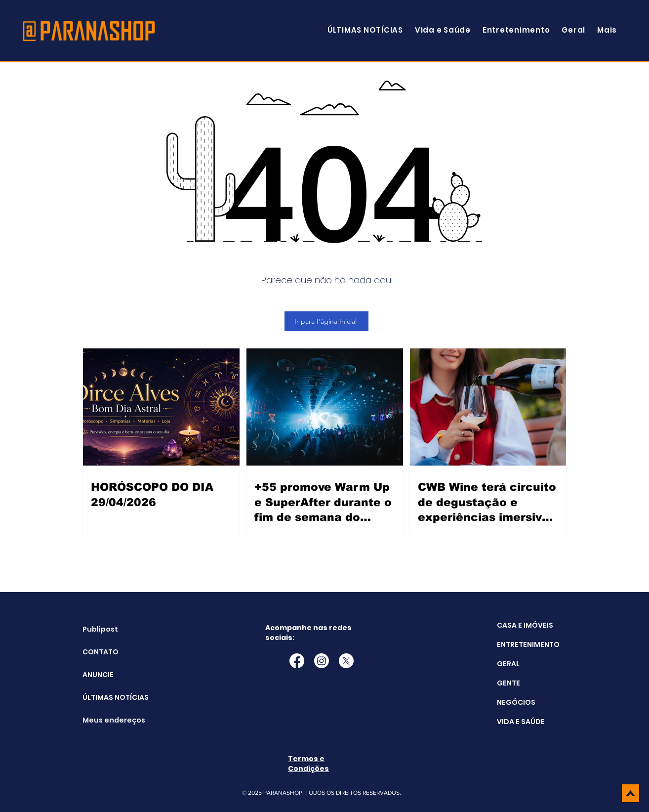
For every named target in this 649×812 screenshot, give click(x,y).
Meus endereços (107, 720)
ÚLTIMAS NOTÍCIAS (107, 697)
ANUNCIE (98, 675)
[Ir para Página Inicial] (326, 321)
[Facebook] (297, 661)
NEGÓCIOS (516, 702)
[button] (607, 30)
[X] (346, 661)
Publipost (100, 629)
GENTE (508, 683)
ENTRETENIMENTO (528, 644)
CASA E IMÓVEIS (525, 625)
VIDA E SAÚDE (521, 722)
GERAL (508, 664)
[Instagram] (322, 661)
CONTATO (101, 652)
